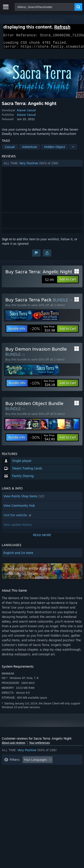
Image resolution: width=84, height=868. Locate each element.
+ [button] (73, 149)
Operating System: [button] (18, 783)
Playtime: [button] (11, 776)
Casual (10, 149)
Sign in (7, 242)
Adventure (29, 149)
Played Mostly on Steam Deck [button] (49, 776)
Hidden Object (55, 149)
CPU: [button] (44, 783)
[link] (42, 331)
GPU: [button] (60, 783)
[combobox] (45, 7)
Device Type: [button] (14, 789)
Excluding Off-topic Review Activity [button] (30, 769)
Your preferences (40, 745)
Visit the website (18, 518)
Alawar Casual (26, 113)
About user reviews (14, 745)
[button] (42, 166)
